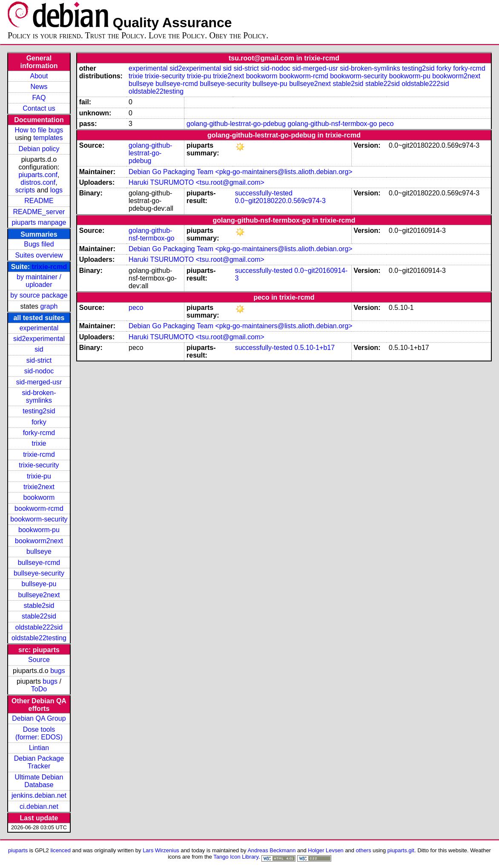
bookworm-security (39, 519)
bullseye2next (39, 595)
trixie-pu (39, 476)
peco (386, 124)
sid (39, 349)
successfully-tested (264, 193)
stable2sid (39, 606)
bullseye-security (39, 573)
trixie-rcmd (50, 267)
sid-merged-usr (39, 382)
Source (39, 660)
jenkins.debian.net (39, 795)
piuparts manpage (39, 222)
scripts (25, 190)
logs (56, 190)
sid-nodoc (39, 371)
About (39, 76)
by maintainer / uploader (39, 281)
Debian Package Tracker (39, 762)
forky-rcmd (39, 433)
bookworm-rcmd (39, 508)
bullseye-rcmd (39, 563)
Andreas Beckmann (271, 850)
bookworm (39, 497)
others (364, 850)
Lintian (39, 748)
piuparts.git (401, 850)
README (39, 201)
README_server (39, 212)
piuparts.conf (38, 175)
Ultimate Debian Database (39, 781)
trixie (39, 443)
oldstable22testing (39, 638)
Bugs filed (39, 244)
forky (39, 422)
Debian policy (39, 149)
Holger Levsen (326, 850)
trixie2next (39, 487)
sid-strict (39, 360)
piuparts (18, 850)
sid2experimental (39, 339)
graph (49, 306)
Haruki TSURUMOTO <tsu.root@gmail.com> (196, 182)
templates (48, 138)
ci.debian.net (39, 806)
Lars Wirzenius (161, 850)
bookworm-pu (39, 530)
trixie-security (39, 465)
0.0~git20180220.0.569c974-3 (280, 201)
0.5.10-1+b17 (314, 348)
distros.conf (38, 182)
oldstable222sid (39, 627)
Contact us (39, 108)
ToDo (39, 689)
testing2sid (39, 411)
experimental (39, 328)
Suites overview (39, 255)
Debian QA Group (39, 718)
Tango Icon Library (236, 857)
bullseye (39, 551)
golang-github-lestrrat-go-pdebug (236, 124)
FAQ (39, 98)
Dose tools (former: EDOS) (39, 733)
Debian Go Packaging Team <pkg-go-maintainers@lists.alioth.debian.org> (241, 172)
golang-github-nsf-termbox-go (333, 124)
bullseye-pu (39, 584)
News (39, 87)
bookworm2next (39, 541)
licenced (60, 850)
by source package (39, 295)
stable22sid (39, 616)
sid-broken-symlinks (39, 397)
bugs (58, 671)
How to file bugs (39, 130)
